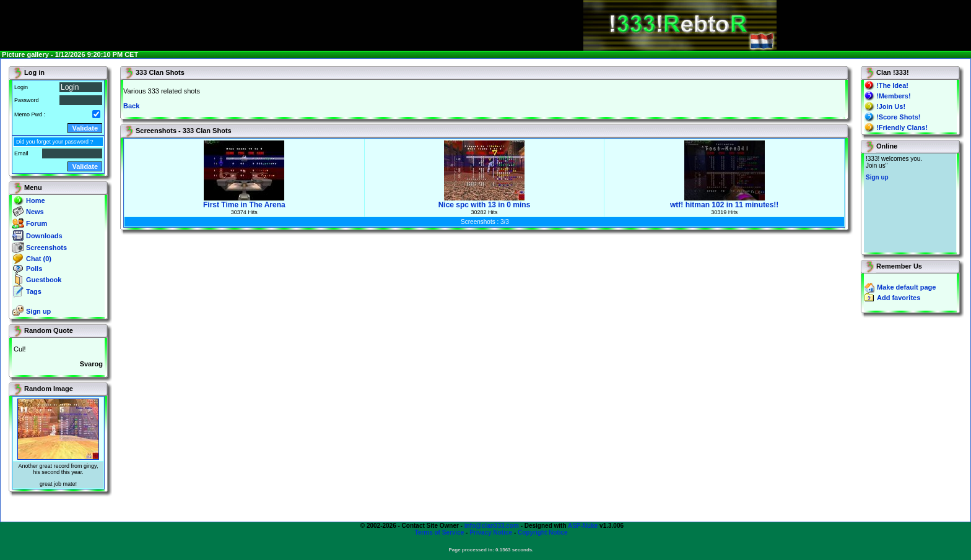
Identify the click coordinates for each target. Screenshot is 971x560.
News (35, 212)
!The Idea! (892, 85)
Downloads (44, 236)
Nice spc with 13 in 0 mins (485, 201)
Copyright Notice (543, 532)
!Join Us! (891, 106)
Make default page (906, 287)
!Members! (894, 96)
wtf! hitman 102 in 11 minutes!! (724, 201)
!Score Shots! (899, 117)
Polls (34, 269)
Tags (34, 291)
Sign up (38, 311)
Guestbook (44, 280)
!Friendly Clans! (902, 127)
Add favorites (899, 298)
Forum (37, 223)
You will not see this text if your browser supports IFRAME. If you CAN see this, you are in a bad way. (910, 203)
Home (36, 200)
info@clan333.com (492, 526)
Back (131, 106)
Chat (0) (39, 259)
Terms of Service (439, 532)
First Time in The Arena (244, 201)
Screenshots (46, 248)
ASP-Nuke (583, 526)
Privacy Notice (491, 532)
